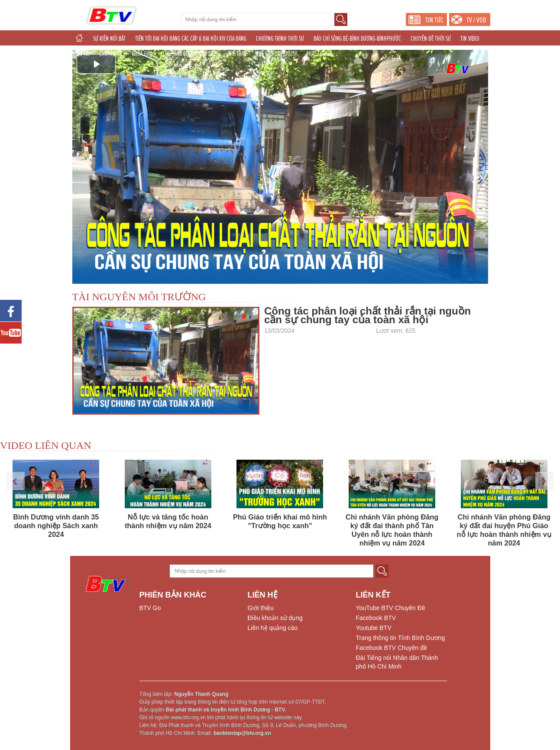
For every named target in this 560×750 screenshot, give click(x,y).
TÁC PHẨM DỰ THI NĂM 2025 (190, 54)
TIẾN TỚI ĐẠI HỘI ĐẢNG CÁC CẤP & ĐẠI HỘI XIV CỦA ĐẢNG (191, 39)
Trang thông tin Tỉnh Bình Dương (401, 638)
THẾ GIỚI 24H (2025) (277, 54)
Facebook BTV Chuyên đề (392, 648)
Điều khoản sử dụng (275, 618)
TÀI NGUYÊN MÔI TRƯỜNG (139, 297)
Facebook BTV (376, 618)
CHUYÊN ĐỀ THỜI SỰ (431, 39)
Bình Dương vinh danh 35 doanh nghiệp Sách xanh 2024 (56, 526)
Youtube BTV (374, 628)
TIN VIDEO (470, 39)
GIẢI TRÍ (82, 54)
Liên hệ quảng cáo (273, 628)
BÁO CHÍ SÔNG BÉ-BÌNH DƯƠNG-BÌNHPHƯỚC (357, 39)
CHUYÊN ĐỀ (111, 54)
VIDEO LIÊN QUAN (46, 445)
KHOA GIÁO (142, 54)
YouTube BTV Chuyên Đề (391, 608)
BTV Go (150, 608)
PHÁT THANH (319, 54)
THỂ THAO (237, 54)
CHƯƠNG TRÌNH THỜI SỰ (280, 39)
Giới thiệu (261, 608)
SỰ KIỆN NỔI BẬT (109, 39)
